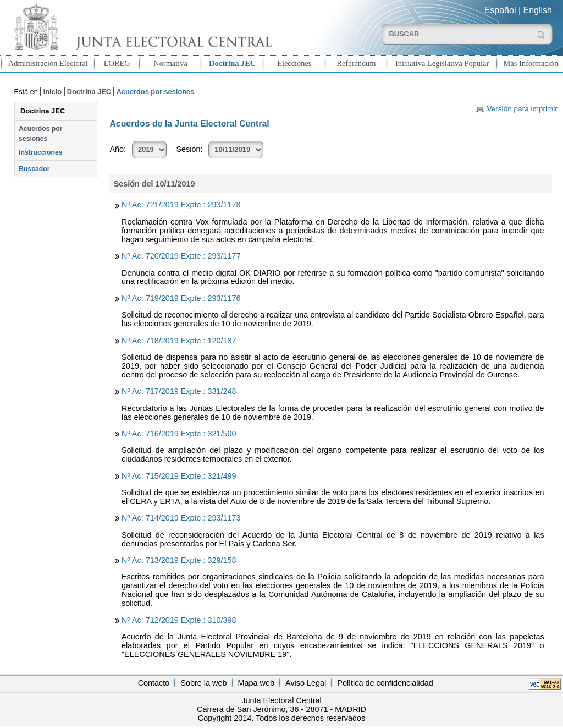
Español (500, 10)
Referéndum (356, 63)
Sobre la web (203, 683)
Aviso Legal (306, 683)
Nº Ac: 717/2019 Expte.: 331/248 (179, 391)
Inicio (53, 92)
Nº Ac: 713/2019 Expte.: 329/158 (179, 560)
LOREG (117, 63)
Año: (118, 149)
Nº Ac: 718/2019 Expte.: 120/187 (179, 341)
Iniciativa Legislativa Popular (442, 63)
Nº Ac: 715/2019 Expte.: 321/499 (179, 476)
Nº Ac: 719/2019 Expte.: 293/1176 (181, 298)
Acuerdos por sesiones (41, 134)
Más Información (531, 63)
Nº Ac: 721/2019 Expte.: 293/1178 (181, 205)
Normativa (170, 63)
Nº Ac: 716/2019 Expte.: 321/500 (179, 434)
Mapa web (256, 683)
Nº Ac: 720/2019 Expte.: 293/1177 (181, 256)
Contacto (154, 683)
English (538, 10)
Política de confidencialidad (385, 683)
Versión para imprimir (522, 109)
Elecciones (294, 63)
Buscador (34, 169)
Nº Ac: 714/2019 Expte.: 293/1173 (181, 518)
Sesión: (189, 149)
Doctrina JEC (232, 63)
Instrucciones (41, 152)
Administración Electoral (48, 63)
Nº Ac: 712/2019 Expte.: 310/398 (179, 620)
